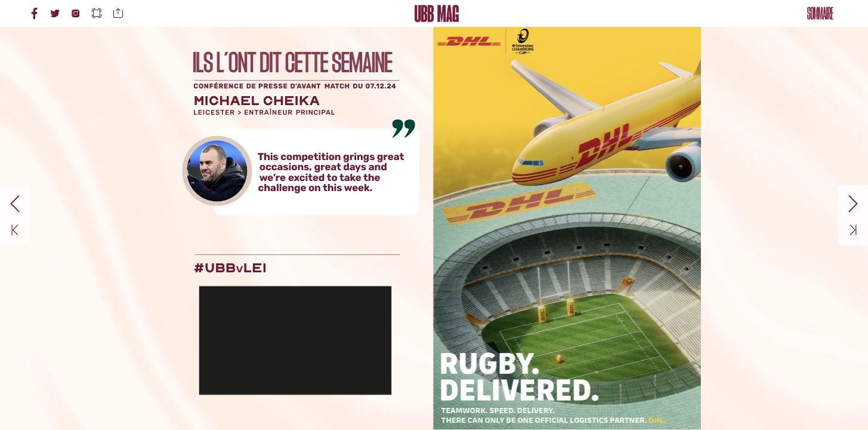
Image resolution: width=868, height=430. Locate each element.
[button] (97, 13)
